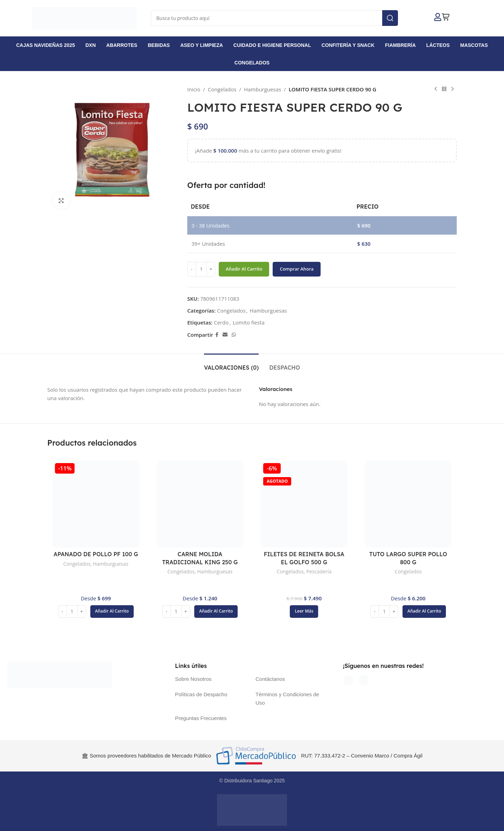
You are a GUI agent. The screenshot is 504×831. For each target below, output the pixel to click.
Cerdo (221, 322)
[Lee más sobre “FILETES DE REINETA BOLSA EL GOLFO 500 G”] (304, 612)
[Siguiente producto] (453, 89)
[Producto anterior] (436, 89)
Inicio (194, 89)
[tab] (231, 364)
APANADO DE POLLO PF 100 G (96, 554)
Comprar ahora (297, 269)
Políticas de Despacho (201, 694)
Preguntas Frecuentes (201, 718)
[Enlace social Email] (225, 335)
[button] (112, 612)
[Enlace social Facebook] (217, 335)
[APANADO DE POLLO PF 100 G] (96, 504)
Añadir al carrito (244, 269)
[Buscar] (275, 18)
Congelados (222, 89)
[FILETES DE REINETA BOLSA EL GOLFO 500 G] (304, 504)
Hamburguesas (262, 89)
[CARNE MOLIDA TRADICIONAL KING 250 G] (200, 504)
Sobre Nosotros (193, 679)
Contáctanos (270, 679)
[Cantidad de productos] (201, 269)
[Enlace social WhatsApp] (234, 335)
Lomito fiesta (249, 322)
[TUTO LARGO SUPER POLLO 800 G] (408, 504)
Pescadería (319, 571)
